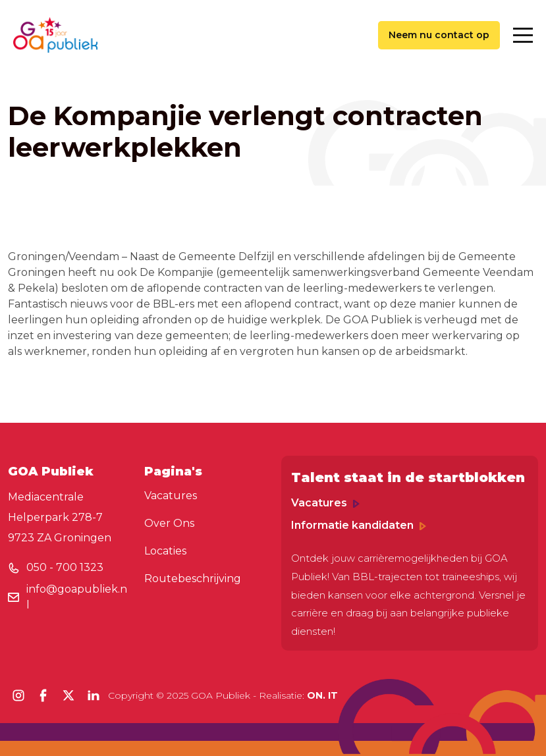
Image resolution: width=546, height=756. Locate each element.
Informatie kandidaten (359, 525)
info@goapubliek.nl (77, 597)
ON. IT (322, 695)
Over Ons (169, 523)
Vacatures (171, 496)
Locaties (165, 551)
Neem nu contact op (439, 35)
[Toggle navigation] (523, 35)
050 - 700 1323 (65, 567)
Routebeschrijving (193, 579)
